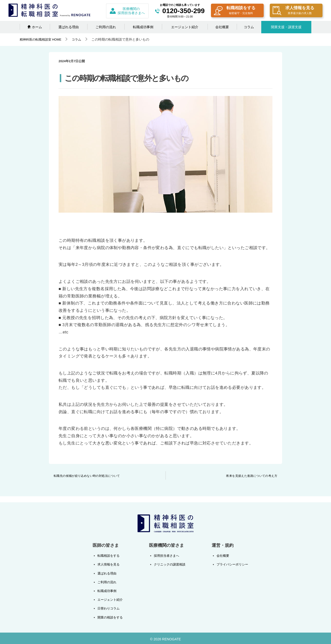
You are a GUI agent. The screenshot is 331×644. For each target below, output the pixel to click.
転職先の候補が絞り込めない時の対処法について (87, 476)
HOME (42, 39)
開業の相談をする (111, 616)
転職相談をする (235, 11)
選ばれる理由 (69, 27)
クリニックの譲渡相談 (169, 564)
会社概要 (222, 27)
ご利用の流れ (106, 27)
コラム (249, 27)
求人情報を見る (293, 11)
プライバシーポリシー (231, 564)
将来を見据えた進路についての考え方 (252, 476)
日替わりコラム (109, 607)
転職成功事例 (143, 27)
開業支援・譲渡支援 (286, 27)
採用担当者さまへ (166, 556)
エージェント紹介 (185, 27)
